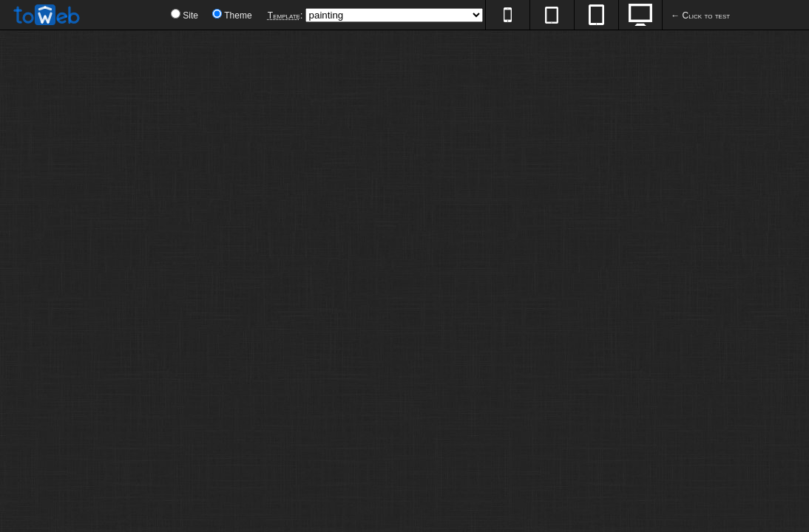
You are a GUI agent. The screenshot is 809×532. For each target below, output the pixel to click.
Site (190, 16)
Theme (238, 16)
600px (552, 15)
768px (596, 15)
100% (640, 15)
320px (507, 15)
